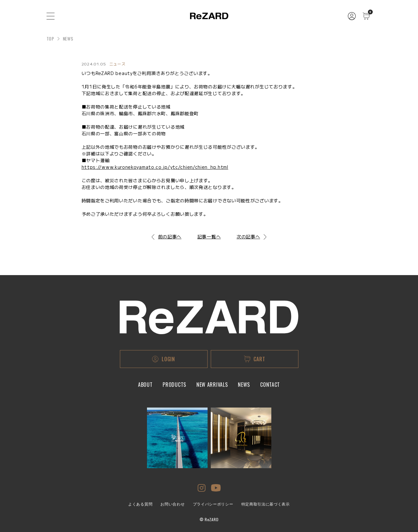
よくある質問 (140, 504)
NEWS (244, 385)
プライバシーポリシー (213, 504)
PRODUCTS (174, 385)
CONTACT (270, 385)
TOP (50, 38)
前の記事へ (167, 236)
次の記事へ (252, 236)
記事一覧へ (209, 236)
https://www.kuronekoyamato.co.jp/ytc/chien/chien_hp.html (155, 167)
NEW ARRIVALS (212, 385)
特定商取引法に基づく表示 (266, 504)
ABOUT (145, 385)
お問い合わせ (172, 504)
